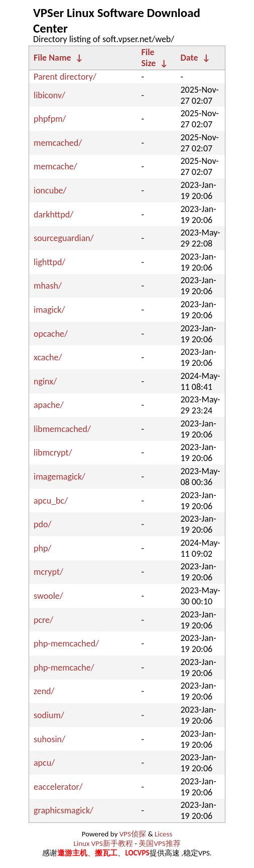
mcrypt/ (48, 572)
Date (189, 58)
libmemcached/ (62, 429)
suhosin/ (49, 739)
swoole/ (48, 596)
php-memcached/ (66, 643)
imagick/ (49, 310)
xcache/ (48, 357)
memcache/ (55, 166)
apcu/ (44, 763)
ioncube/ (50, 190)
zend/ (44, 691)
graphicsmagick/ (63, 810)
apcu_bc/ (51, 501)
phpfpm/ (50, 119)
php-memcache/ (64, 668)
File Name (52, 58)
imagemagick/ (59, 477)
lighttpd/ (49, 262)
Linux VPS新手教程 (103, 843)
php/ (42, 548)
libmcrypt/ (53, 453)
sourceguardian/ (64, 238)
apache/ (49, 405)
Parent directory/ (65, 77)
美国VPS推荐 (159, 843)
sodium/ (49, 715)
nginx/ (45, 381)
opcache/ (51, 334)
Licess (163, 834)
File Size (149, 58)
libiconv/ (49, 95)
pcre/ (43, 620)
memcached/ (58, 143)
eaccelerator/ (58, 787)
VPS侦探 (133, 834)
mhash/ (48, 286)
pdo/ (42, 524)
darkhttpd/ (53, 214)
